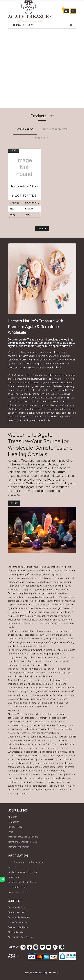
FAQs (10, 832)
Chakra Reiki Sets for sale (21, 937)
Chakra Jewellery (16, 932)
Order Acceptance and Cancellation (26, 862)
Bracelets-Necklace (18, 927)
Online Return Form (17, 887)
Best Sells (41, 138)
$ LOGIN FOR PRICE (24, 196)
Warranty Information (18, 847)
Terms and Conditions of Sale (23, 842)
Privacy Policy (15, 827)
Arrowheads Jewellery (19, 917)
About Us (12, 817)
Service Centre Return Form (22, 882)
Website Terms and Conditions (23, 837)
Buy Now (14, 503)
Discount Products (54, 129)
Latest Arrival (25, 129)
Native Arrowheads (17, 922)
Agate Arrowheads (17, 912)
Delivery (12, 867)
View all (42, 229)
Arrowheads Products (19, 907)
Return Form (14, 877)
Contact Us (13, 822)
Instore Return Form (18, 892)
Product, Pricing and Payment (23, 872)
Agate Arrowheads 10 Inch (24, 186)
